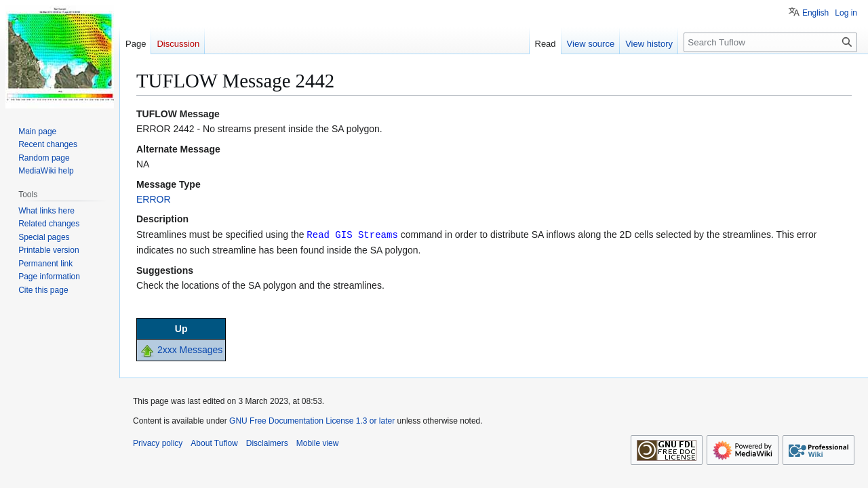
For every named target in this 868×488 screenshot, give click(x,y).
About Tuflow (214, 443)
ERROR (154, 199)
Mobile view (318, 443)
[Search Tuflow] (770, 42)
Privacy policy (158, 443)
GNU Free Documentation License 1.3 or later (312, 420)
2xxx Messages (190, 349)
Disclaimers (267, 443)
